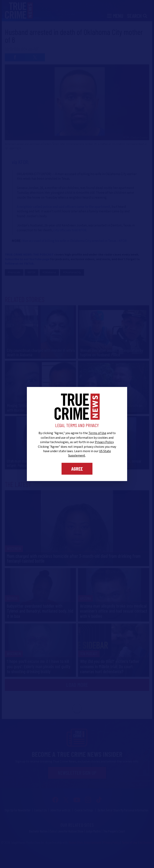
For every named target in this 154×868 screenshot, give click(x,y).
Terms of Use (97, 433)
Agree (77, 469)
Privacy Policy (104, 442)
